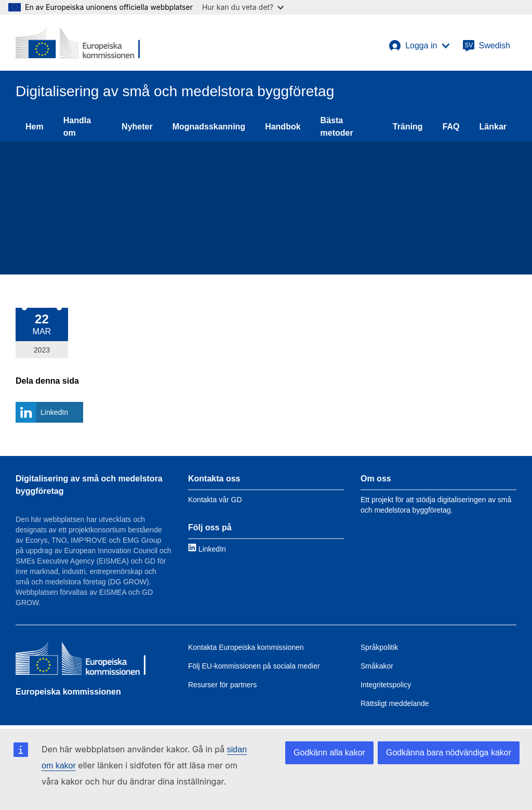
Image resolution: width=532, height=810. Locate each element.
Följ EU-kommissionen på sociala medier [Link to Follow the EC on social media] (254, 666)
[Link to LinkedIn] (207, 549)
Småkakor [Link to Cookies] (377, 666)
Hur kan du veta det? (243, 7)
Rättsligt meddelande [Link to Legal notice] (395, 703)
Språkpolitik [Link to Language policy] (379, 647)
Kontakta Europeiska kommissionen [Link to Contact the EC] (246, 647)
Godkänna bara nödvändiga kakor (449, 753)
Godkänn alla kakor (329, 753)
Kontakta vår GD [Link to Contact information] (215, 500)
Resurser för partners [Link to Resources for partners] (222, 685)
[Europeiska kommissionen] (81, 660)
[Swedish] (486, 46)
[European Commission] (78, 43)
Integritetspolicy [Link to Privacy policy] (386, 685)
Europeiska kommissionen (68, 692)
